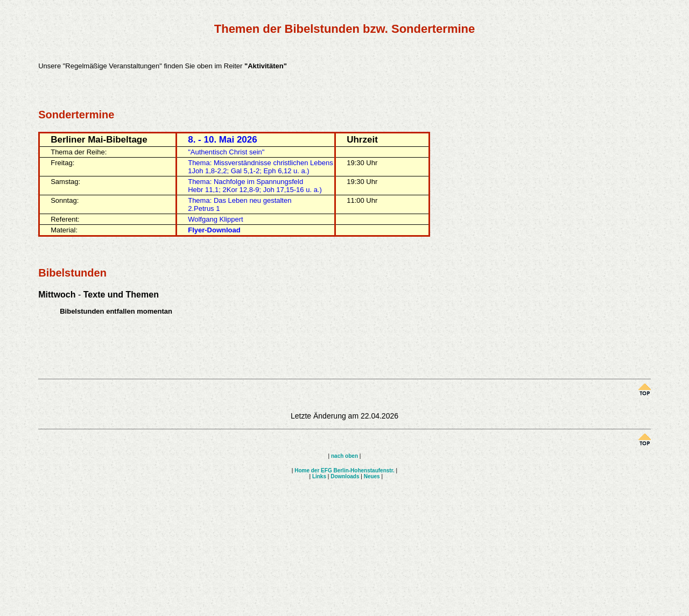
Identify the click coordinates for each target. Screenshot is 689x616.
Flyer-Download (214, 230)
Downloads (345, 476)
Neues (372, 476)
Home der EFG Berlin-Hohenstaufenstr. (344, 470)
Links (319, 476)
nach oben (344, 456)
